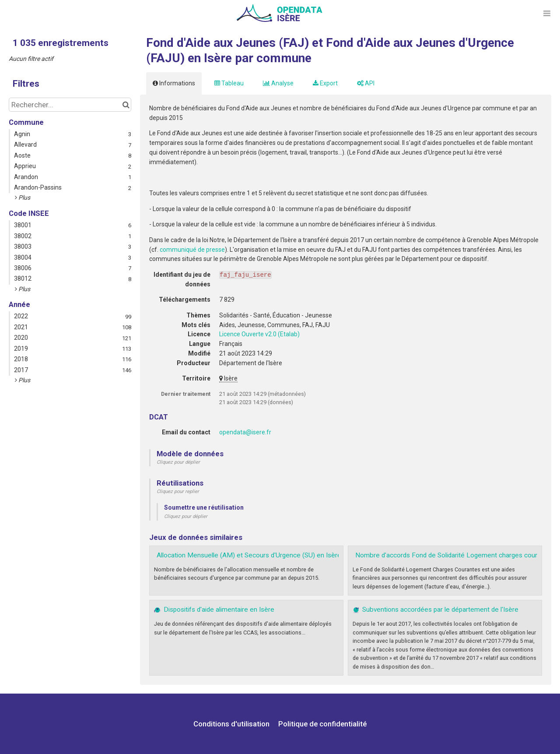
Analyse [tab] (278, 83)
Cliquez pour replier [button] (178, 492)
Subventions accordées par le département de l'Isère (440, 610)
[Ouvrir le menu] (547, 13)
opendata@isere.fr (245, 432)
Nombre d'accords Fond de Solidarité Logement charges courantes (455, 555)
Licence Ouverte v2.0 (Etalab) (259, 334)
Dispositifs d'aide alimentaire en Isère (219, 610)
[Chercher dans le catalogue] (126, 105)
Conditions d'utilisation (232, 724)
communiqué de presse (192, 250)
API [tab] (366, 83)
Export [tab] (325, 83)
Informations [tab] (174, 83)
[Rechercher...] (70, 105)
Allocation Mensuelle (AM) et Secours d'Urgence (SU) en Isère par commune (270, 555)
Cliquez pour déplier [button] (178, 462)
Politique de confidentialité (322, 724)
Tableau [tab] (229, 83)
